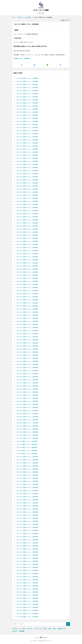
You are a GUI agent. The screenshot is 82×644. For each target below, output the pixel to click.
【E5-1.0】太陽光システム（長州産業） (28, 238)
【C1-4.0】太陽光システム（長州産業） (28, 315)
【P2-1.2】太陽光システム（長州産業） (28, 561)
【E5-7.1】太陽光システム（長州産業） (28, 303)
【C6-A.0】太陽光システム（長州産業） (28, 420)
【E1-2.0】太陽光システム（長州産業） (28, 100)
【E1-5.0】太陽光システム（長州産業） (28, 109)
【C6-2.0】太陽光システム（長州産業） (28, 398)
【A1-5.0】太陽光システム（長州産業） (28, 78)
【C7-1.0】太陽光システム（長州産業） (28, 429)
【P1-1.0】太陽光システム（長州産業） (28, 457)
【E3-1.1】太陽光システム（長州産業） (28, 152)
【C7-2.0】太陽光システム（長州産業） (28, 432)
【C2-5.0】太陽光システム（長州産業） (28, 337)
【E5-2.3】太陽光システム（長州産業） (28, 263)
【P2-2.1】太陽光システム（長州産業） (28, 580)
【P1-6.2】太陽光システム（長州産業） (28, 509)
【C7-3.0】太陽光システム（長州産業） (28, 435)
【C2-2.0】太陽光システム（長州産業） (28, 330)
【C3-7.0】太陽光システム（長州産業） (28, 361)
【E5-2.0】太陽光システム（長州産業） (28, 254)
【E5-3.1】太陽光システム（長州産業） (28, 275)
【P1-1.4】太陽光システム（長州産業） (28, 469)
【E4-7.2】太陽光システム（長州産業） (28, 324)
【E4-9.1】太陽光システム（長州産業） (28, 229)
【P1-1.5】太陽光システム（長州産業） (28, 472)
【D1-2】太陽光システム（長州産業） (27, 444)
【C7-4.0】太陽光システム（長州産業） (28, 438)
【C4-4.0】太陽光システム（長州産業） (28, 380)
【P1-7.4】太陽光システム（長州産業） (28, 540)
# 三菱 (45, 629)
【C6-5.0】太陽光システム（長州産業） (28, 407)
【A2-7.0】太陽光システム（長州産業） (28, 84)
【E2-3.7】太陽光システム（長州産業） (28, 143)
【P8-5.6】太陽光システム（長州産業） (28, 614)
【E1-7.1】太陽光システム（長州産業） (28, 118)
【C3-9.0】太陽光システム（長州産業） (28, 367)
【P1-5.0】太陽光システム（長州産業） (28, 494)
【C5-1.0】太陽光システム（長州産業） (28, 383)
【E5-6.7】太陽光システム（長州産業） (28, 297)
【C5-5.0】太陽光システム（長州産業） (28, 392)
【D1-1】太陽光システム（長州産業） (27, 441)
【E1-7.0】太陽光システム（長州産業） (28, 115)
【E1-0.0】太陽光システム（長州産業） (28, 94)
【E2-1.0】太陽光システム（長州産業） (28, 124)
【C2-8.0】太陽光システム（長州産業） (28, 343)
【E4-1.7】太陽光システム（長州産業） (28, 180)
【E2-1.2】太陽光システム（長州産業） (28, 131)
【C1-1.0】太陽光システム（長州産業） (28, 309)
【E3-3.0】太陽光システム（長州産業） (28, 164)
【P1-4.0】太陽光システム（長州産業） (28, 490)
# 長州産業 (27, 58)
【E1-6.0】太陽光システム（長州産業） (28, 112)
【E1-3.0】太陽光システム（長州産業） (28, 103)
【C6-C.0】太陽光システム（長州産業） (28, 426)
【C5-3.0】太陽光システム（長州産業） (28, 386)
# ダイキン (30, 629)
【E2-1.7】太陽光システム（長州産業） (28, 134)
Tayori (41, 641)
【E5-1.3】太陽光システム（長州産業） (28, 247)
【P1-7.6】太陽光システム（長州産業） (28, 546)
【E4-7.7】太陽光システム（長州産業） (28, 223)
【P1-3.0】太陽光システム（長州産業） (28, 484)
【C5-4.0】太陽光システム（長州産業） (28, 389)
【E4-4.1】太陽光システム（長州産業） (28, 195)
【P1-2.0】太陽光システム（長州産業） (28, 478)
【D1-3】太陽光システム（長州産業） (27, 447)
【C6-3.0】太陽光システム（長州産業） (28, 401)
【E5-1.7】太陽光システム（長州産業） (28, 250)
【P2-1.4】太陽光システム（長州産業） (28, 567)
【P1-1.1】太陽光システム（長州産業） (28, 460)
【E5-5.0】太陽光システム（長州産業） (28, 284)
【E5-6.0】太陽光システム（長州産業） (28, 294)
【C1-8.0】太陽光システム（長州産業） (28, 321)
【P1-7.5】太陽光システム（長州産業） (28, 543)
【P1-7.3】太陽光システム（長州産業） (28, 537)
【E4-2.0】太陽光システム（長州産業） (28, 183)
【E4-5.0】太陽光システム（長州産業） (28, 201)
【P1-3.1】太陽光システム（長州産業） (28, 487)
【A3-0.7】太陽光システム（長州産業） (28, 91)
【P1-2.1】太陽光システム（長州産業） (28, 481)
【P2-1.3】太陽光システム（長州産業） (28, 564)
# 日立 (54, 629)
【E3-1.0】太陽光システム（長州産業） (28, 149)
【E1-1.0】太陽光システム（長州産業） (28, 97)
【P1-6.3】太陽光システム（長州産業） (28, 512)
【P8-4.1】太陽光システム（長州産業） (28, 589)
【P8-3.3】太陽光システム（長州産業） (28, 586)
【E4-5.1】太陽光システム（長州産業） (28, 204)
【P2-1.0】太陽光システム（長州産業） (28, 555)
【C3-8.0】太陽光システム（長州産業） (28, 364)
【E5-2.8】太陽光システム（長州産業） (28, 269)
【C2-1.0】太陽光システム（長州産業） (28, 327)
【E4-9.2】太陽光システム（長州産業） (28, 232)
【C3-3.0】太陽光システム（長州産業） (28, 349)
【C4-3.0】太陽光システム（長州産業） (28, 377)
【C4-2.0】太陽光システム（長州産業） (28, 374)
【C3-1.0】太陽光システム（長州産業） (28, 346)
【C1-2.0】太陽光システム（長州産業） (28, 312)
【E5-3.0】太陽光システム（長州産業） (28, 272)
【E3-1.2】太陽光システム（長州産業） (28, 155)
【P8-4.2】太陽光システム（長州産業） (28, 592)
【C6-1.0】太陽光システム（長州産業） (28, 395)
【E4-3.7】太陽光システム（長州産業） (28, 189)
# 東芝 (49, 629)
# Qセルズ (15, 631)
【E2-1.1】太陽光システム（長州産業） (28, 127)
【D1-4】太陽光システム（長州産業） (27, 450)
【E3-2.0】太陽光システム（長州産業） (28, 161)
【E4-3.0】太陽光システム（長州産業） (28, 186)
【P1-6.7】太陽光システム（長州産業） (28, 524)
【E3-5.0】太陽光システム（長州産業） (28, 174)
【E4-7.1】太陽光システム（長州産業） (28, 220)
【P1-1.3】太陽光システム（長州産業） (28, 466)
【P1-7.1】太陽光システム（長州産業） (28, 530)
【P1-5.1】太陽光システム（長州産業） (28, 497)
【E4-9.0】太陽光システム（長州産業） (28, 226)
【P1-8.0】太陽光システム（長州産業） (28, 552)
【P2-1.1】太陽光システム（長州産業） (28, 558)
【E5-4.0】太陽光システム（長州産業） (28, 281)
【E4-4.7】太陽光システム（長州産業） (28, 198)
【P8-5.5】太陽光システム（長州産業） (28, 610)
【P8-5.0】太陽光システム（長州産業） (28, 595)
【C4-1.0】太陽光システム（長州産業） (28, 370)
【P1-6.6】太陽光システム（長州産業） (28, 521)
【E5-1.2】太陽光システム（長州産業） (28, 244)
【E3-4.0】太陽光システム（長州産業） (28, 167)
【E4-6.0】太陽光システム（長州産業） (28, 210)
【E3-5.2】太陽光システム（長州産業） (28, 177)
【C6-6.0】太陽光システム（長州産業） (28, 410)
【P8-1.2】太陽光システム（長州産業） (28, 583)
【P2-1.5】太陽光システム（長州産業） (28, 570)
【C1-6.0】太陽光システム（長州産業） (28, 617)
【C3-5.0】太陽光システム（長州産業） (28, 355)
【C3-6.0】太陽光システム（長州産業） (28, 358)
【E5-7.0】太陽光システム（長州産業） (28, 300)
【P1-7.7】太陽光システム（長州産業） (28, 549)
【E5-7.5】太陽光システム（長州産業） (28, 306)
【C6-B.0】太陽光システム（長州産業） (28, 423)
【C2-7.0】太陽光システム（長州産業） (28, 340)
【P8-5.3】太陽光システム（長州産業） (28, 604)
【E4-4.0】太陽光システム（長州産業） (28, 192)
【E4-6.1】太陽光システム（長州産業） (28, 214)
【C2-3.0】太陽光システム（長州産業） (28, 334)
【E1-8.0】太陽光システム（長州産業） (28, 121)
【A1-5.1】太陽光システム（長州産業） (28, 81)
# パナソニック (38, 629)
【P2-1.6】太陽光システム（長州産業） (28, 574)
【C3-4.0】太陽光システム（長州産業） (28, 352)
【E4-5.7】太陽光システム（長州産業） (28, 207)
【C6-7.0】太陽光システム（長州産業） (28, 414)
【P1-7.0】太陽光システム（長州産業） (28, 527)
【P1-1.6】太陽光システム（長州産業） (28, 475)
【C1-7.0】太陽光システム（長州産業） (28, 318)
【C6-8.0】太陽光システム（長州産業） (28, 417)
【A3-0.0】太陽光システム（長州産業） (28, 87)
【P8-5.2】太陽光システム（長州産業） (28, 601)
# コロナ (23, 629)
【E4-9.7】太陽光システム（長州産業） (28, 235)
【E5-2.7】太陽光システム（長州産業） (28, 266)
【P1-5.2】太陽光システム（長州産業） (28, 500)
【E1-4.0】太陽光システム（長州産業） (28, 106)
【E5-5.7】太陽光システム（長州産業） (28, 290)
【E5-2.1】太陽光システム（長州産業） (28, 257)
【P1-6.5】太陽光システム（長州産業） (28, 518)
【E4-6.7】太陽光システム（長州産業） (28, 217)
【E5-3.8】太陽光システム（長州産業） (28, 278)
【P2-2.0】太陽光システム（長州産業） (28, 577)
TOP (13, 17)
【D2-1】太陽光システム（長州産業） (27, 454)
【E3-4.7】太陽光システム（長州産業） (28, 171)
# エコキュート (16, 629)
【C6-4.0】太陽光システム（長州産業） (28, 404)
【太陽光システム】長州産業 (24, 17)
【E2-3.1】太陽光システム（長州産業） (28, 140)
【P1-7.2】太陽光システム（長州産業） (28, 534)
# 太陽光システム (18, 58)
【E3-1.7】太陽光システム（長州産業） (28, 158)
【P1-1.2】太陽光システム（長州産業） (28, 463)
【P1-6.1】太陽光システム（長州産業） (28, 506)
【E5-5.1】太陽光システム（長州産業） (28, 287)
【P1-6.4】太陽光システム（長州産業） (28, 515)
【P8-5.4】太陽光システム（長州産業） (28, 607)
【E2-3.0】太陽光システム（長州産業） (28, 137)
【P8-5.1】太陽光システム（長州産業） (28, 598)
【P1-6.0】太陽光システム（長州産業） (28, 503)
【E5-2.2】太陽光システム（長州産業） (28, 260)
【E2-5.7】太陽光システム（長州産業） (28, 146)
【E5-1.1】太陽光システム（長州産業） (28, 241)
